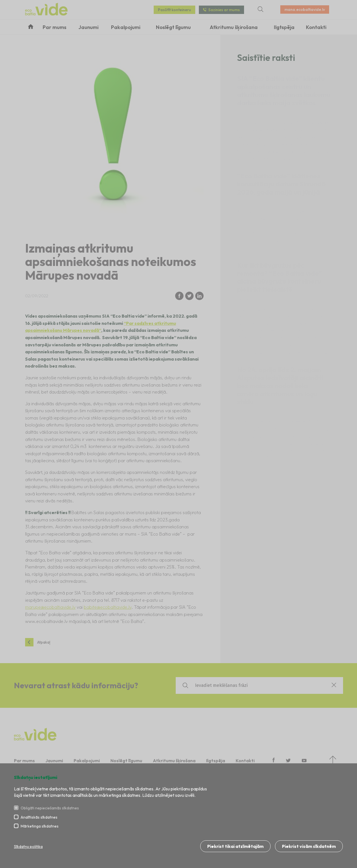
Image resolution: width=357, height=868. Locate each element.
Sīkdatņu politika (28, 847)
